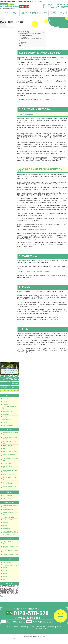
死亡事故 (5, 571)
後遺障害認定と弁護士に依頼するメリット (10, 513)
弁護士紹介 (15, 13)
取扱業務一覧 (7, 420)
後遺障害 (5, 568)
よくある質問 (44, 13)
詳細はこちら (3, 596)
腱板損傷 (5, 576)
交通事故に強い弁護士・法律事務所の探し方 (10, 438)
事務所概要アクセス (53, 13)
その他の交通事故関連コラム (10, 562)
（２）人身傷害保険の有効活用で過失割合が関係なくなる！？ (31, 40)
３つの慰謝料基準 (7, 463)
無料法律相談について (8, 411)
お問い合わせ (63, 13)
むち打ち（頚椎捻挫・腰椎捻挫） (10, 565)
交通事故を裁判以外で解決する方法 (10, 467)
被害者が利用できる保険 (9, 475)
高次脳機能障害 (6, 528)
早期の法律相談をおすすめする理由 (10, 442)
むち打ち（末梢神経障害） (9, 517)
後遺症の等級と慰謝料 (8, 510)
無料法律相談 (34, 13)
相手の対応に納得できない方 (10, 452)
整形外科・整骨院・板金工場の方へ (10, 487)
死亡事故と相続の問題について (10, 555)
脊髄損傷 (5, 526)
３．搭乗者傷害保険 (22, 42)
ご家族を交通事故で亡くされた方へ (10, 542)
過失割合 (5, 449)
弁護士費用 (24, 13)
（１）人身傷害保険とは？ (24, 37)
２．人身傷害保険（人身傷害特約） (25, 36)
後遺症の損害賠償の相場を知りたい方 (10, 506)
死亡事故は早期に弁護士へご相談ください (10, 547)
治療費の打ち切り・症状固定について (10, 455)
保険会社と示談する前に (9, 446)
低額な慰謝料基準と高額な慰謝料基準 (10, 460)
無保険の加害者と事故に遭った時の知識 (10, 471)
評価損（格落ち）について (9, 498)
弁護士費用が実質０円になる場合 (10, 408)
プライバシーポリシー (8, 425)
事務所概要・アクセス (8, 417)
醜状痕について (6, 523)
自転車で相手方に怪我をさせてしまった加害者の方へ (10, 483)
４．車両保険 (21, 44)
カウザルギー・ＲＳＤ (7, 520)
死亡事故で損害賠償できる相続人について (10, 551)
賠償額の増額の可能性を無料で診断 (10, 434)
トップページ (5, 13)
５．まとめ (20, 46)
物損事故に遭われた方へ (9, 495)
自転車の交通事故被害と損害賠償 (10, 478)
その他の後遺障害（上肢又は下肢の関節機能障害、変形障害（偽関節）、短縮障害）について (10, 533)
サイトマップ (59, 627)
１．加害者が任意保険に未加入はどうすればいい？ (29, 34)
